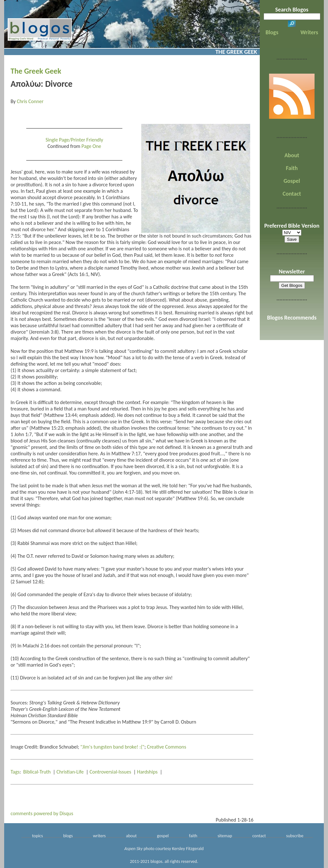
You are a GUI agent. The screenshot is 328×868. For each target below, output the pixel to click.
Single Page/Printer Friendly (74, 140)
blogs (68, 836)
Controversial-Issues (111, 772)
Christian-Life (70, 772)
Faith (292, 168)
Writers (309, 32)
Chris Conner (30, 101)
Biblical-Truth (37, 772)
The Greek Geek (36, 71)
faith (193, 836)
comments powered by (42, 813)
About (292, 155)
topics (37, 836)
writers (99, 836)
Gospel (292, 181)
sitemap (225, 836)
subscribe (295, 836)
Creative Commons (167, 747)
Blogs (272, 32)
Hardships (147, 772)
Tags (15, 772)
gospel (163, 836)
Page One (91, 146)
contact (259, 836)
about (131, 836)
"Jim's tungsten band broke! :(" (112, 747)
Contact (292, 194)
